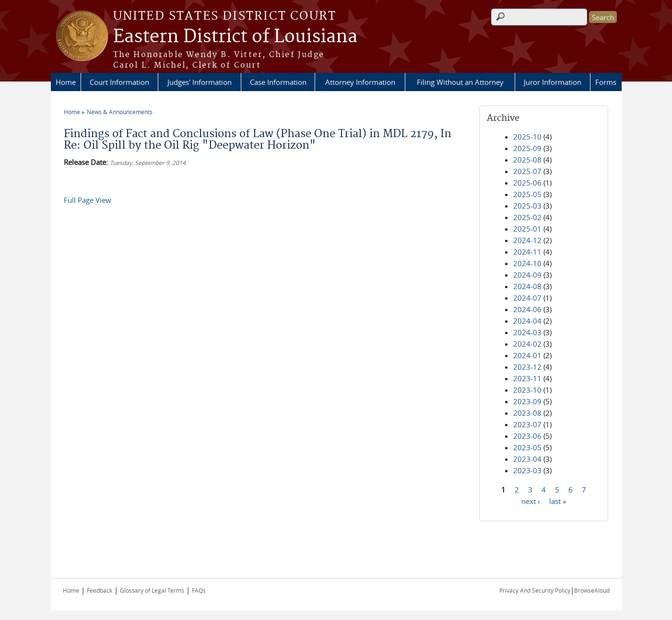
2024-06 (527, 309)
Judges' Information (200, 82)
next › (531, 501)
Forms (606, 82)
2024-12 (527, 240)
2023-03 (527, 470)
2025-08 (527, 160)
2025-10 (527, 137)
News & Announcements (120, 112)
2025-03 (527, 206)
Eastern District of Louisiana (235, 37)
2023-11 (527, 378)
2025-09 (527, 148)
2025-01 (527, 229)
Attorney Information (360, 82)
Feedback (100, 590)
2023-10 (527, 390)
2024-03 (527, 332)
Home (66, 82)
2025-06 (527, 183)
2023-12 (527, 367)
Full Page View (88, 200)
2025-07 (527, 171)
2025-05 (527, 194)
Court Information (119, 82)
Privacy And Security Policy (535, 590)
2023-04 (527, 459)
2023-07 (527, 424)
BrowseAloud (592, 590)
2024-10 (527, 263)
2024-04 (527, 321)
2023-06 (527, 436)
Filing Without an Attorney (460, 82)
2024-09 (527, 275)
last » (558, 501)
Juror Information (553, 82)
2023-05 (527, 447)
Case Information (278, 82)
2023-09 (527, 401)
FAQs (199, 590)
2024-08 (527, 286)
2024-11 (527, 252)
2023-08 (527, 413)
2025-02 (527, 217)
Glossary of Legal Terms (152, 590)
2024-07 (527, 298)
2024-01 (527, 355)
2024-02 (527, 344)
